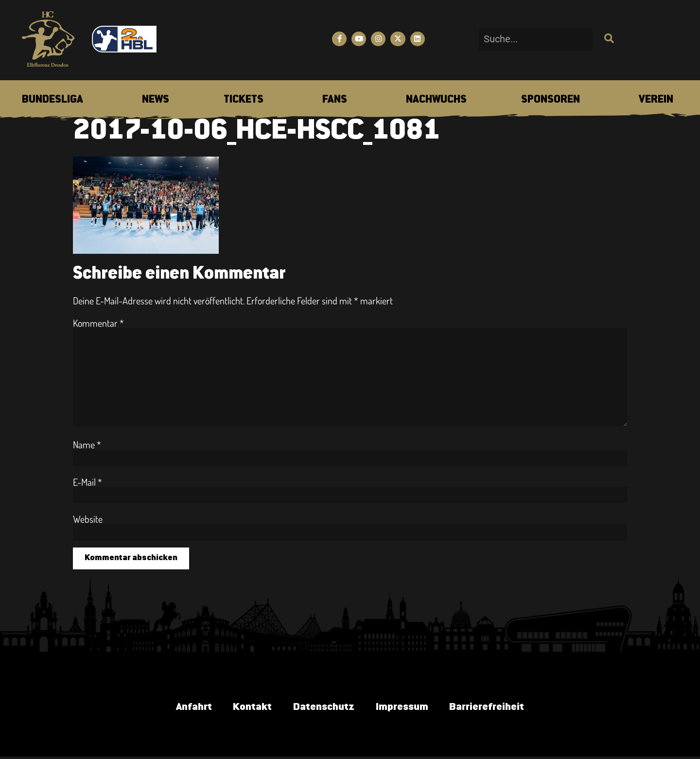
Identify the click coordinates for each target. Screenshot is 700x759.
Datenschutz (322, 708)
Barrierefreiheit (494, 708)
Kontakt (247, 708)
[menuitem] (52, 100)
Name (87, 444)
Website (88, 519)
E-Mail (87, 482)
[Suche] (608, 39)
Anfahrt (185, 708)
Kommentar (98, 323)
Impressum (405, 708)
